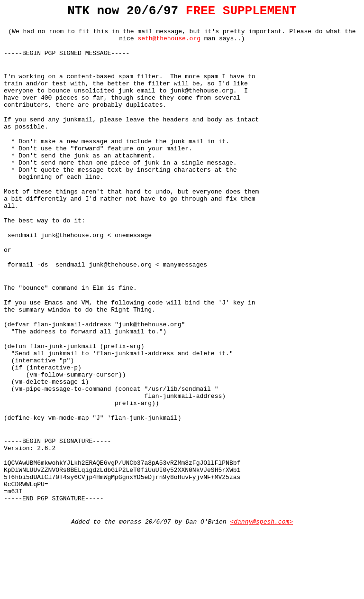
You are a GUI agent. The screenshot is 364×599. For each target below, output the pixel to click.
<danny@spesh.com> (261, 591)
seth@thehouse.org (169, 44)
